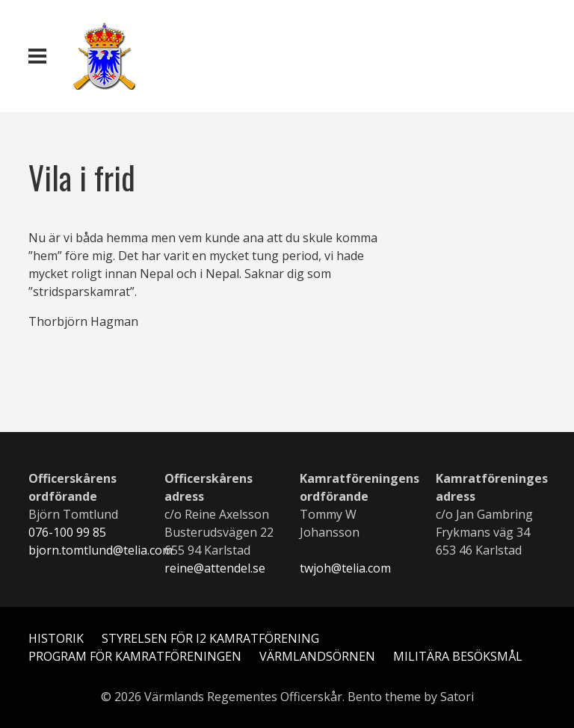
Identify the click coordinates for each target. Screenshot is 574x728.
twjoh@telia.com (345, 568)
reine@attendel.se (215, 568)
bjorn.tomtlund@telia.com (101, 550)
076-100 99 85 (67, 532)
